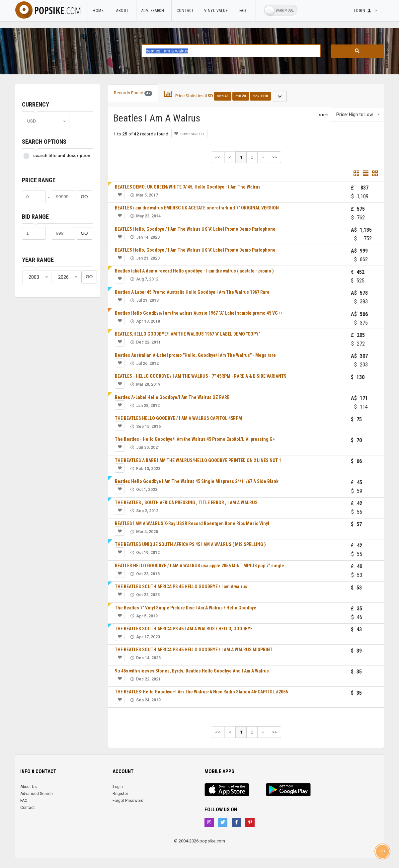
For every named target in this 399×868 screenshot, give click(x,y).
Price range (39, 180)
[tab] (225, 96)
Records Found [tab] (133, 93)
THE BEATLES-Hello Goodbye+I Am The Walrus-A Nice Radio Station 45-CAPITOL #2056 (201, 692)
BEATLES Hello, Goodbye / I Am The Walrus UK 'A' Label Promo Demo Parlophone (195, 229)
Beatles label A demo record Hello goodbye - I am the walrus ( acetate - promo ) (194, 271)
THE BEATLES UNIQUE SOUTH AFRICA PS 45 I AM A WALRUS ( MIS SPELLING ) (190, 544)
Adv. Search (154, 11)
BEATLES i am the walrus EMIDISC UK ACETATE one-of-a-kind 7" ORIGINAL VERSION (197, 208)
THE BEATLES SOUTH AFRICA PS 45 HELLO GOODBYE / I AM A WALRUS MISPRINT (194, 650)
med (223, 96)
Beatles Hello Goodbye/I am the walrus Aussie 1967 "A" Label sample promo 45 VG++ (199, 313)
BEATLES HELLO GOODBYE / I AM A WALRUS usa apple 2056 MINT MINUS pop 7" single (199, 566)
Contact (185, 11)
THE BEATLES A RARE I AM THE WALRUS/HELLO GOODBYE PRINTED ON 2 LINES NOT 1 (198, 460)
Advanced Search (37, 794)
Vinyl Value (216, 11)
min (240, 96)
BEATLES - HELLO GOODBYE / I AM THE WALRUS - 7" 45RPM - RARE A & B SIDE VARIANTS (201, 376)
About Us (29, 787)
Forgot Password (128, 801)
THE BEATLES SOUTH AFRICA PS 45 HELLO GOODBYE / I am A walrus (181, 587)
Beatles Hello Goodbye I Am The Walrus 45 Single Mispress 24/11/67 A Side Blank (197, 481)
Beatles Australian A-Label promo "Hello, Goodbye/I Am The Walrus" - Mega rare (195, 355)
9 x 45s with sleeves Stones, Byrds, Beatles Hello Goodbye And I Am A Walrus (192, 671)
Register (120, 794)
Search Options (44, 142)
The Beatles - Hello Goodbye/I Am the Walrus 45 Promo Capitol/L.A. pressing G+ (195, 439)
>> (275, 157)
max (261, 96)
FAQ (244, 11)
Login (118, 787)
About (124, 11)
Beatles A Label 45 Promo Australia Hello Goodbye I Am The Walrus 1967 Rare (192, 292)
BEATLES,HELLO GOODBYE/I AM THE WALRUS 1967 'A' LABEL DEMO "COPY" (188, 334)
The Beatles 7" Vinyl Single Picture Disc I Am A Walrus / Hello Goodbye (186, 608)
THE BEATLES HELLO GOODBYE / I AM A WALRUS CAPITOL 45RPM (178, 418)
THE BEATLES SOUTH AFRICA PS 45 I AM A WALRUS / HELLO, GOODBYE (184, 629)
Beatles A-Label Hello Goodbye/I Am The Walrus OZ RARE (172, 397)
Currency (36, 104)
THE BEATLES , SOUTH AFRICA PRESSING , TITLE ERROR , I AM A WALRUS (186, 503)
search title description (62, 155)
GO (84, 197)
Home (99, 11)
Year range (38, 260)
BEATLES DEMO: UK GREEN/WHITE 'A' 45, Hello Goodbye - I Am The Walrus (188, 187)
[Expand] (280, 96)
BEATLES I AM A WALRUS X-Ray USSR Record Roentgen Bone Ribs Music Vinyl (192, 523)
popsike (48, 10)
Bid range (35, 217)
